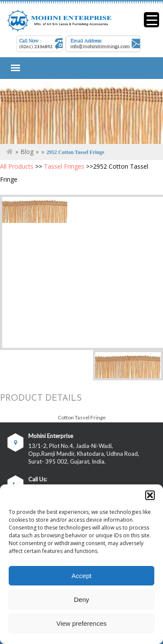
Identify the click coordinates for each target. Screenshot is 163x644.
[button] (150, 495)
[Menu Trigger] (151, 20)
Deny (81, 600)
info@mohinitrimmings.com (100, 46)
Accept (82, 576)
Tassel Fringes (64, 166)
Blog (27, 152)
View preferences (82, 623)
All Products (17, 166)
